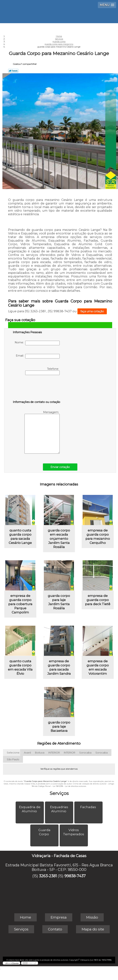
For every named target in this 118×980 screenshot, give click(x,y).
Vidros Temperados (74, 832)
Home (26, 917)
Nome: (37, 343)
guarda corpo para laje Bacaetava (59, 727)
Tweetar (13, 71)
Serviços (59, 793)
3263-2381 (48, 876)
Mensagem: (42, 432)
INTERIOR (54, 753)
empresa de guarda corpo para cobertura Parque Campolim (20, 604)
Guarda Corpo (44, 832)
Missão (92, 917)
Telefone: (42, 371)
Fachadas (88, 807)
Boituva (40, 753)
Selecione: (13, 753)
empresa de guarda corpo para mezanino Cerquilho (98, 537)
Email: (38, 356)
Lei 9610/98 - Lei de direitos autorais (69, 786)
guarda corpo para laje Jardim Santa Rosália (59, 602)
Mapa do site (93, 929)
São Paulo (13, 759)
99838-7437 (75, 876)
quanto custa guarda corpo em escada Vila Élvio (20, 667)
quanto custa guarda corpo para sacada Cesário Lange (20, 537)
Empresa (59, 917)
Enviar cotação (60, 467)
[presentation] (37, 388)
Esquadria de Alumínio (30, 809)
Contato (55, 929)
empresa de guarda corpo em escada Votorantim (98, 667)
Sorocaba (85, 753)
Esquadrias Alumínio (59, 809)
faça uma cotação (92, 311)
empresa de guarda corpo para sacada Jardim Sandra (59, 667)
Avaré (27, 753)
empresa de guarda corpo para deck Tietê (98, 600)
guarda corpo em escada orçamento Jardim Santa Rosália (59, 539)
